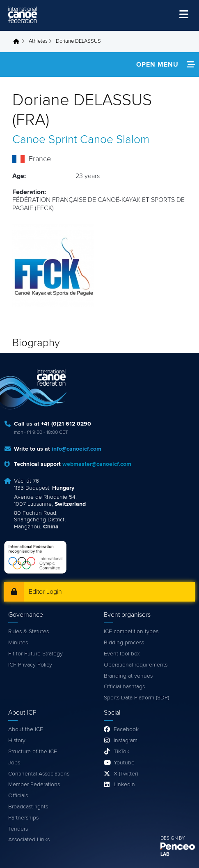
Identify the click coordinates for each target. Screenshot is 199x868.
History (17, 741)
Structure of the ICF (33, 752)
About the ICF (26, 729)
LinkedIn (124, 785)
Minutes (18, 643)
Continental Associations (39, 774)
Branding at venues (128, 676)
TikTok (121, 752)
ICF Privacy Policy (30, 665)
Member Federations (34, 785)
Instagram (126, 741)
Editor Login (45, 592)
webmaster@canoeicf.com (97, 464)
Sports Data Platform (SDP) (136, 698)
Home (18, 42)
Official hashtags (124, 687)
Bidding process (124, 643)
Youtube (124, 763)
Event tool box (122, 654)
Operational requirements (136, 665)
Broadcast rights (28, 807)
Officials (18, 796)
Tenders (18, 829)
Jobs (14, 763)
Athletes (38, 41)
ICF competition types (131, 632)
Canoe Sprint (45, 140)
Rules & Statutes (29, 632)
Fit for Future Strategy (35, 654)
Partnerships (23, 818)
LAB (165, 854)
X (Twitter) (126, 774)
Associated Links (29, 840)
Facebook (126, 729)
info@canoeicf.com (77, 449)
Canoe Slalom (115, 140)
